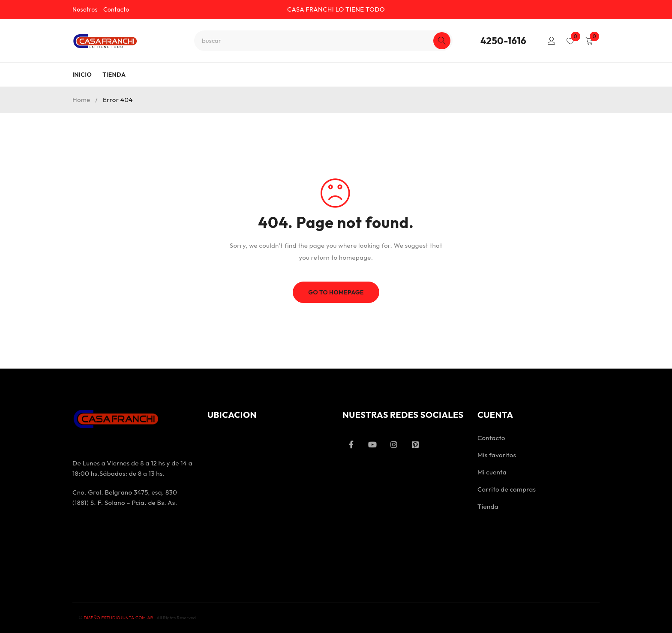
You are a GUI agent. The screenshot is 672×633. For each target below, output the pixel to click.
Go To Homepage (336, 292)
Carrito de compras (507, 489)
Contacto (116, 9)
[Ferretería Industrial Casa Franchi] (268, 500)
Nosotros (85, 9)
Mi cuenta (492, 472)
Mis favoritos (497, 455)
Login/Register (551, 41)
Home (81, 100)
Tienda (488, 506)
